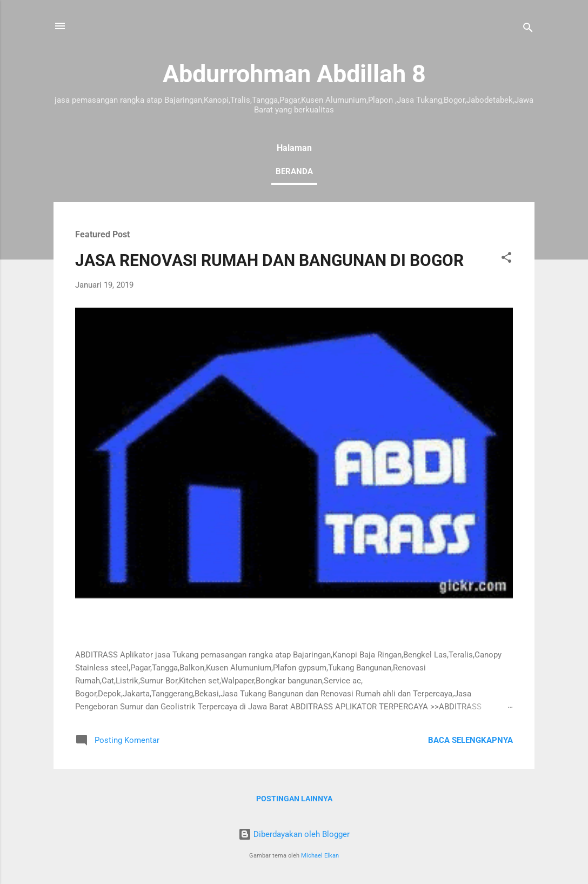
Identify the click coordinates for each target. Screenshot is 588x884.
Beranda (294, 171)
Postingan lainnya (294, 799)
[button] (506, 259)
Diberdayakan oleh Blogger (294, 834)
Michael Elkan (320, 856)
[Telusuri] (528, 29)
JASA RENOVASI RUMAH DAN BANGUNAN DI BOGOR (269, 260)
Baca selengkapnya (470, 740)
